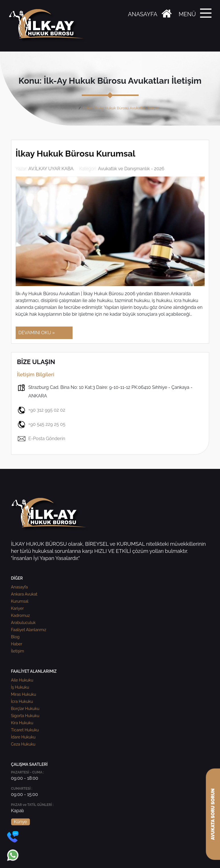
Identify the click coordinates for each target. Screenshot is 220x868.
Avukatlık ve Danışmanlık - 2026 (131, 169)
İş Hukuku (20, 687)
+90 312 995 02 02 (41, 410)
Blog (15, 637)
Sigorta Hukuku (25, 716)
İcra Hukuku (22, 701)
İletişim (18, 651)
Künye (20, 822)
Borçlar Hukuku (25, 709)
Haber (17, 644)
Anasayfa (68, 108)
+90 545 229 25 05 (41, 424)
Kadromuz (20, 615)
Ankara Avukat (24, 594)
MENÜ (187, 14)
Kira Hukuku (22, 723)
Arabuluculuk (23, 623)
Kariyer (18, 608)
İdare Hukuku (23, 737)
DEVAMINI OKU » (37, 333)
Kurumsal (20, 601)
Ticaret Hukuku (25, 730)
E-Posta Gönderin (41, 439)
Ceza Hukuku (23, 744)
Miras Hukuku (24, 694)
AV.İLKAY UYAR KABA (51, 169)
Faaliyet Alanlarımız (29, 630)
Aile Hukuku (22, 680)
